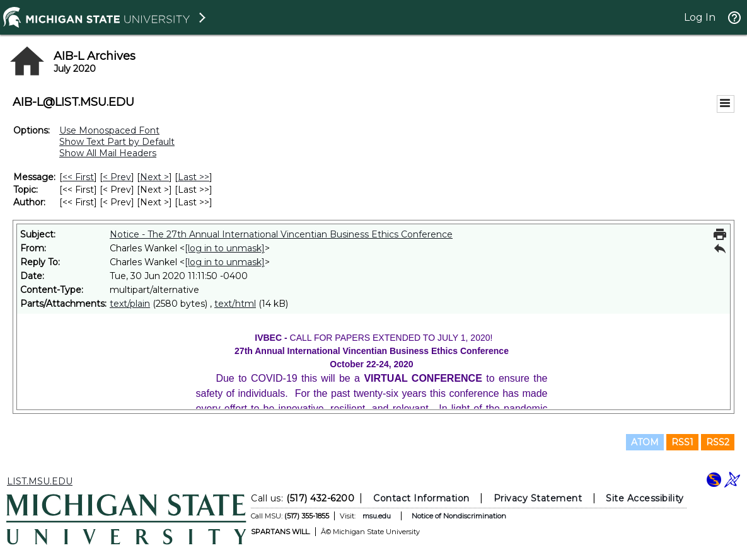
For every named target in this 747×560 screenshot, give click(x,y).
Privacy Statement (538, 498)
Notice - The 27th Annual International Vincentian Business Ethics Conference (281, 234)
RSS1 (682, 442)
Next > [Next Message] (154, 177)
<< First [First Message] (78, 177)
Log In (700, 17)
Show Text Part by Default (117, 142)
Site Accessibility (645, 498)
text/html (235, 304)
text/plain (130, 304)
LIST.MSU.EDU (40, 481)
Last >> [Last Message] (194, 177)
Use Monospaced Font (109, 130)
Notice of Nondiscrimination (459, 516)
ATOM (645, 442)
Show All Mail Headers (108, 153)
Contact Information (421, 498)
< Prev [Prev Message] (117, 177)
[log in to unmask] (225, 248)
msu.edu (377, 516)
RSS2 (718, 442)
